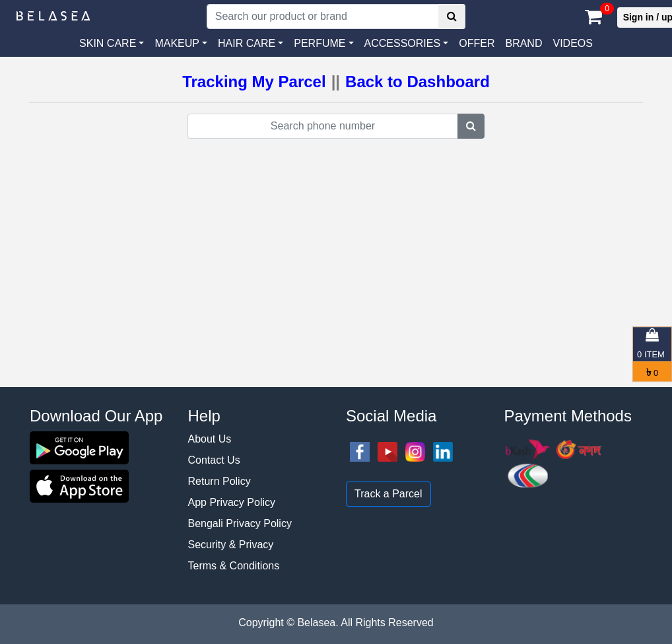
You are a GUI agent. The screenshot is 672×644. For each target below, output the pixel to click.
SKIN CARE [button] (108, 43)
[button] (407, 44)
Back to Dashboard (418, 82)
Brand (523, 43)
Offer (477, 43)
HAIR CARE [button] (247, 43)
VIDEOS (572, 43)
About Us (210, 439)
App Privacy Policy (232, 502)
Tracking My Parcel (254, 82)
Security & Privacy (231, 545)
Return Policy (219, 481)
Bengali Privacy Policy (240, 523)
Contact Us (214, 460)
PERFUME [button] (319, 43)
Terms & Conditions (234, 566)
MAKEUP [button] (177, 43)
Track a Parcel (388, 494)
